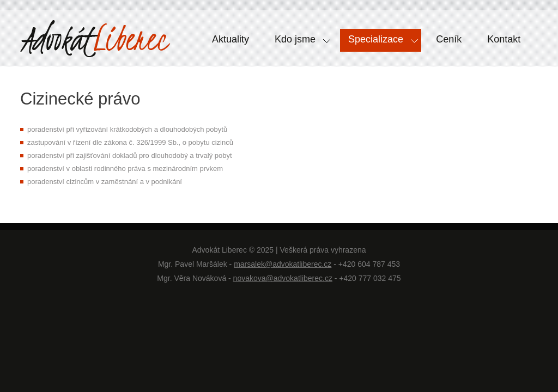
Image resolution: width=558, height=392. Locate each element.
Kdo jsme (298, 42)
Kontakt (504, 39)
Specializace (379, 42)
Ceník (449, 39)
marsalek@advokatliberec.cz (283, 264)
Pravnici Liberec (95, 41)
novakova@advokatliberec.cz (283, 278)
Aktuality (231, 39)
